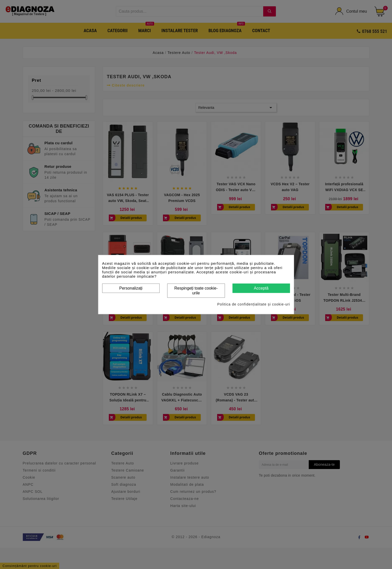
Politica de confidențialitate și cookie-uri (253, 304)
